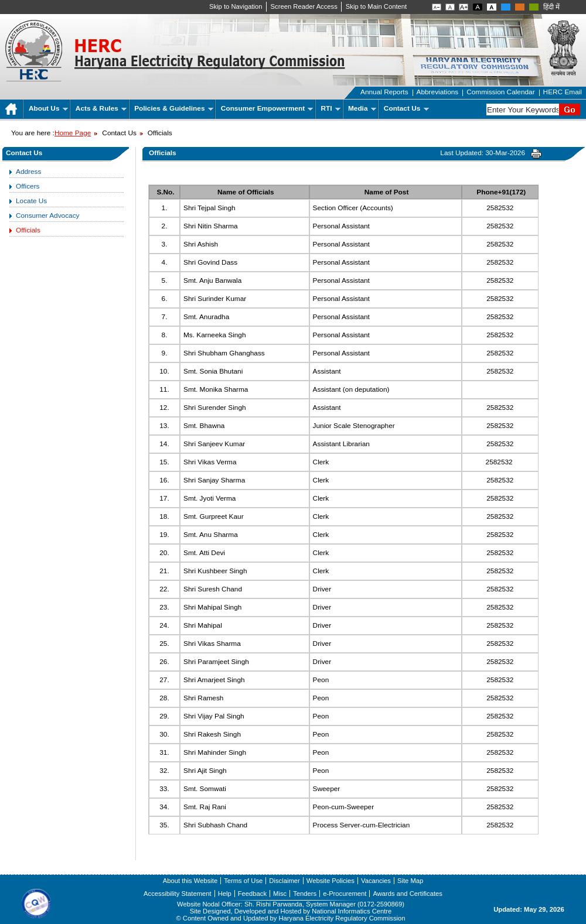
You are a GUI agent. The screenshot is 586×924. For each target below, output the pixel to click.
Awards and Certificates (407, 894)
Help (225, 894)
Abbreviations (438, 92)
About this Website (190, 881)
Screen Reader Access (304, 6)
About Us (48, 108)
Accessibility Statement (178, 894)
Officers (28, 186)
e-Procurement (345, 894)
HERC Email (563, 92)
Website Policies (331, 881)
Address (28, 172)
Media (362, 108)
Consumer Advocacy (47, 215)
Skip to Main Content (376, 6)
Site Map (410, 881)
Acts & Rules (101, 108)
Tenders (305, 894)
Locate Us (31, 201)
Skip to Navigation (236, 6)
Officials (28, 230)
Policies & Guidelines (174, 108)
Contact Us (406, 108)
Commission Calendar (500, 92)
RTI (331, 108)
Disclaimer (284, 881)
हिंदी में (551, 7)
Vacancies (376, 881)
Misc (280, 894)
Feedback (252, 894)
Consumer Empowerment (267, 108)
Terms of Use (243, 881)
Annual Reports (384, 92)
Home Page (73, 133)
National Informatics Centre (352, 911)
